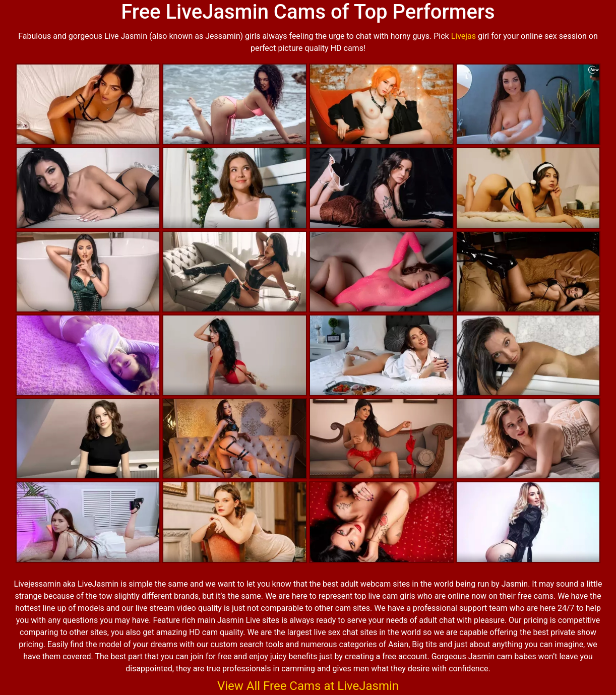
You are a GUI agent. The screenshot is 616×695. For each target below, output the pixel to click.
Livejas (464, 36)
